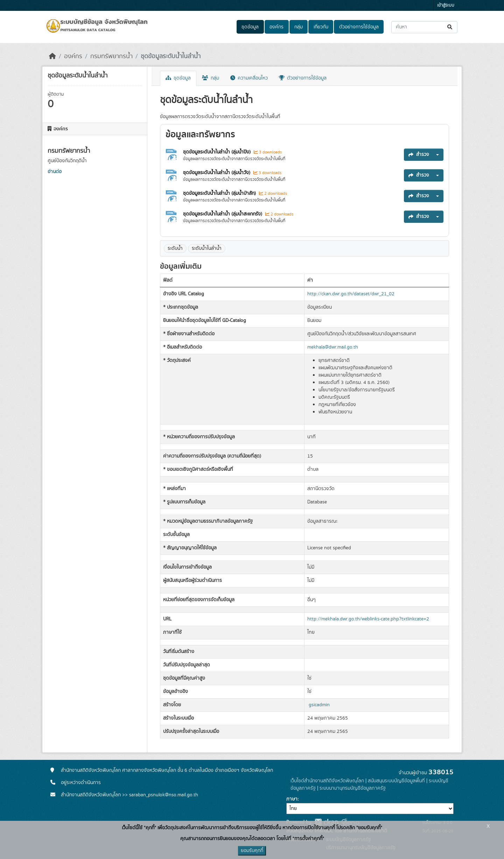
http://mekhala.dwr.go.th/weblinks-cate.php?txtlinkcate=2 (368, 619)
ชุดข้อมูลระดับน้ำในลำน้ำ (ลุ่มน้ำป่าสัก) (220, 193)
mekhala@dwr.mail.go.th (333, 347)
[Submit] (450, 27)
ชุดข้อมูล (250, 27)
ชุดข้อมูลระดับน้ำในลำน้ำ (171, 56)
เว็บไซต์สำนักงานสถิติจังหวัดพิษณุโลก (327, 781)
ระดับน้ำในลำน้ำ (207, 248)
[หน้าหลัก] (52, 56)
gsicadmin (319, 705)
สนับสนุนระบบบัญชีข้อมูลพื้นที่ (396, 781)
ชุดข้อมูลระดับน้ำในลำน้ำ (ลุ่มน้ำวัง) (217, 173)
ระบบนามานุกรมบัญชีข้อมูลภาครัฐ (353, 788)
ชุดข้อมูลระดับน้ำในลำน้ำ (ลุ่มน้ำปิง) (218, 152)
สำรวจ (419, 154)
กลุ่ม (299, 27)
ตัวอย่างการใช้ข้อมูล (359, 27)
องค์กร (276, 27)
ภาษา (292, 799)
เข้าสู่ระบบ (446, 5)
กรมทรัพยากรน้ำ (111, 56)
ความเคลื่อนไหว (249, 78)
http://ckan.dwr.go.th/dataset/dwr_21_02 (351, 294)
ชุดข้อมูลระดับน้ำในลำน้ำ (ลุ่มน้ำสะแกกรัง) (223, 214)
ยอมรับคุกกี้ (252, 851)
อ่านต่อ (55, 172)
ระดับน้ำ (175, 248)
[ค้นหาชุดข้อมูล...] (424, 27)
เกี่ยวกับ (321, 27)
